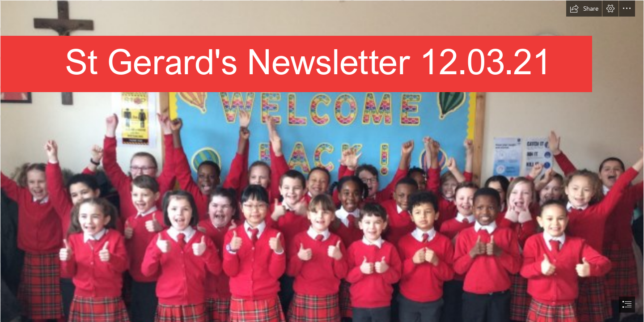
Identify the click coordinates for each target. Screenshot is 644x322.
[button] (584, 8)
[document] (322, 161)
